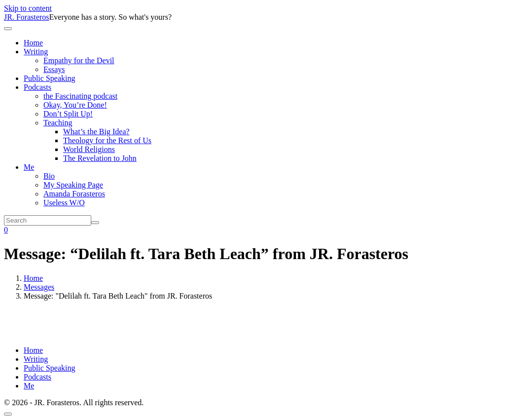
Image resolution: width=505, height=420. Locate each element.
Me (29, 167)
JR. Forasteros (27, 17)
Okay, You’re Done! (75, 105)
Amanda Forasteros (74, 194)
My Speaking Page (73, 185)
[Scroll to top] (8, 414)
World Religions (89, 149)
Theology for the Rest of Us (107, 140)
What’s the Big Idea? (96, 132)
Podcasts (37, 87)
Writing (36, 52)
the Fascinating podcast (80, 96)
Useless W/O (64, 203)
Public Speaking (49, 78)
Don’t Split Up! (68, 114)
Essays (54, 69)
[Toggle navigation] (8, 29)
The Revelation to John (100, 158)
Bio (49, 176)
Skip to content (28, 8)
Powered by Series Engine (463, 328)
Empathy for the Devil (79, 60)
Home (33, 43)
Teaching (58, 123)
